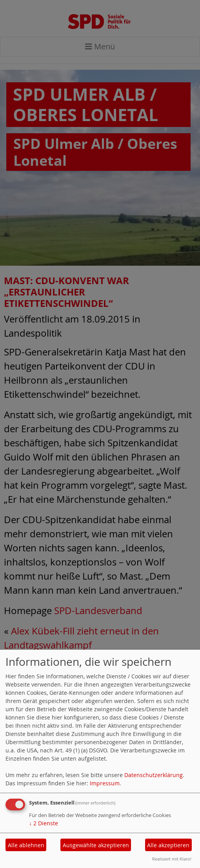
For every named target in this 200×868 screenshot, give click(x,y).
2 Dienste (44, 823)
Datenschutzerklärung (154, 775)
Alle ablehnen (26, 845)
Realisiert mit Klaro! (172, 859)
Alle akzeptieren (168, 845)
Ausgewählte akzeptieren (96, 845)
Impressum (105, 783)
